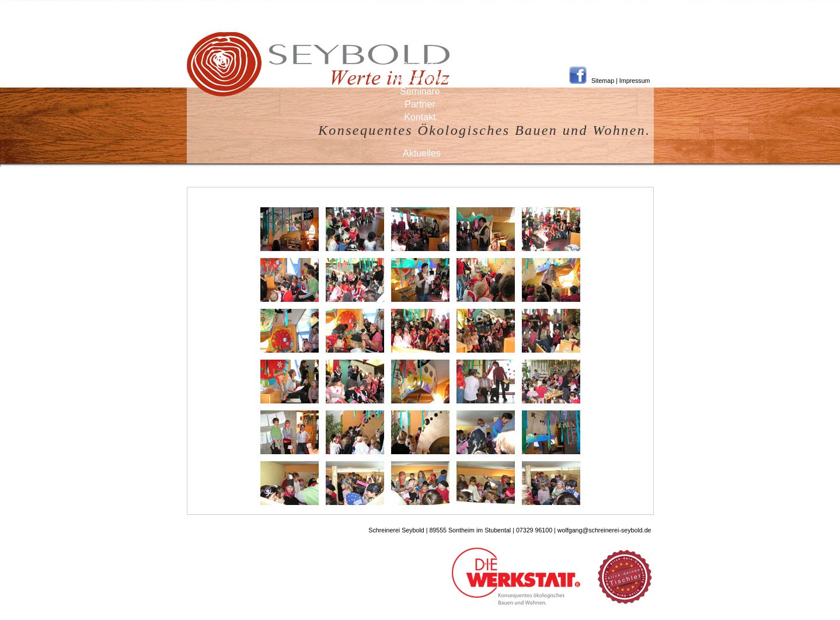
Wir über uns (420, 79)
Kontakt (420, 117)
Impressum (635, 81)
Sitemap (603, 81)
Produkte (420, 66)
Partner (420, 104)
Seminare (420, 91)
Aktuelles (422, 153)
